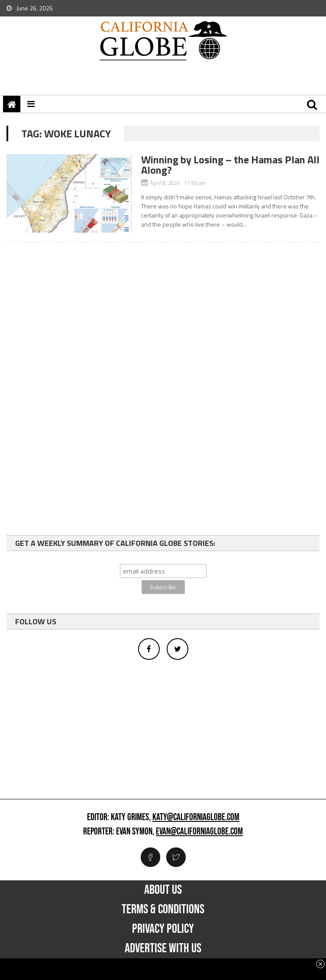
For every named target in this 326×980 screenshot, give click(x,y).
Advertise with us (163, 948)
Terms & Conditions (163, 909)
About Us (163, 890)
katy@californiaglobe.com (196, 818)
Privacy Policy (163, 929)
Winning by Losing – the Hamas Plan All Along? (230, 165)
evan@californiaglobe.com (199, 832)
